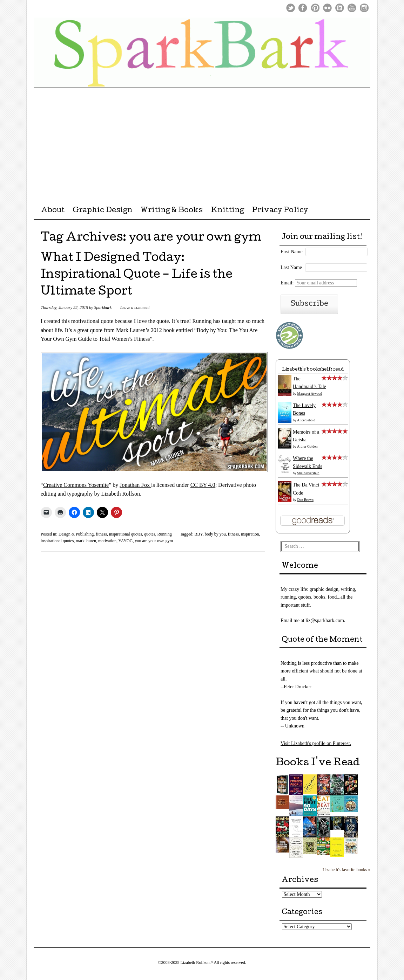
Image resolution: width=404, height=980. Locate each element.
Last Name (291, 267)
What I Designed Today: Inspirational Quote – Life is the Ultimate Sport (137, 275)
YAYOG (126, 541)
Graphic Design (103, 211)
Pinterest (315, 8)
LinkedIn (340, 8)
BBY (199, 534)
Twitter (291, 8)
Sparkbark (103, 308)
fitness (101, 534)
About (53, 211)
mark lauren (86, 541)
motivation (107, 541)
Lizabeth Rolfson (120, 494)
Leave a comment (135, 308)
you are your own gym (154, 541)
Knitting (227, 211)
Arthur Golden (307, 446)
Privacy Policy (280, 211)
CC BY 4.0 (203, 485)
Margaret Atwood (310, 394)
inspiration (250, 534)
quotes (150, 534)
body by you (215, 534)
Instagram (364, 8)
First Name (292, 252)
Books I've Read (318, 763)
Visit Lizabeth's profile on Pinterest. (316, 743)
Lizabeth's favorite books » (346, 870)
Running (164, 534)
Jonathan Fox (135, 485)
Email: (319, 283)
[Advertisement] (202, 140)
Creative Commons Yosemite (76, 485)
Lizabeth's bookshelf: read (313, 370)
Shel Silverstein (308, 473)
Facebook (303, 8)
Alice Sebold (306, 420)
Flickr (327, 8)
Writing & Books (171, 211)
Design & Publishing (76, 534)
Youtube (352, 8)
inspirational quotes (126, 534)
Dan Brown (305, 500)
